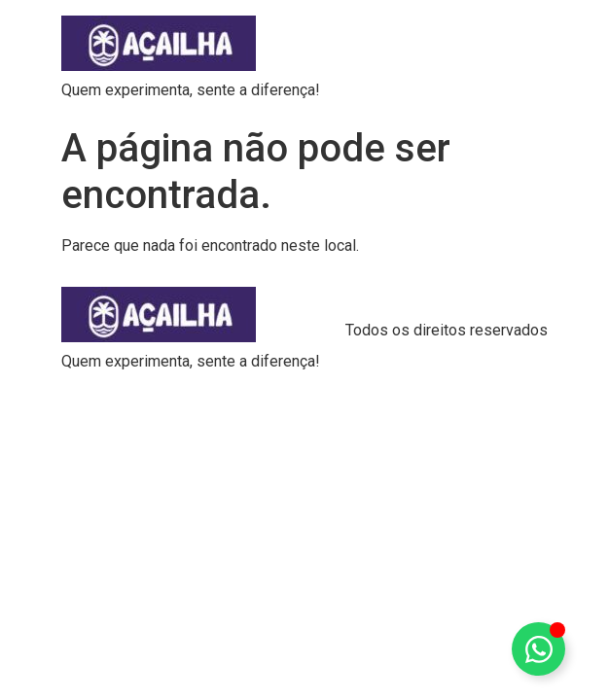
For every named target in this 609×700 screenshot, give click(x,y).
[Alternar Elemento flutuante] (538, 649)
